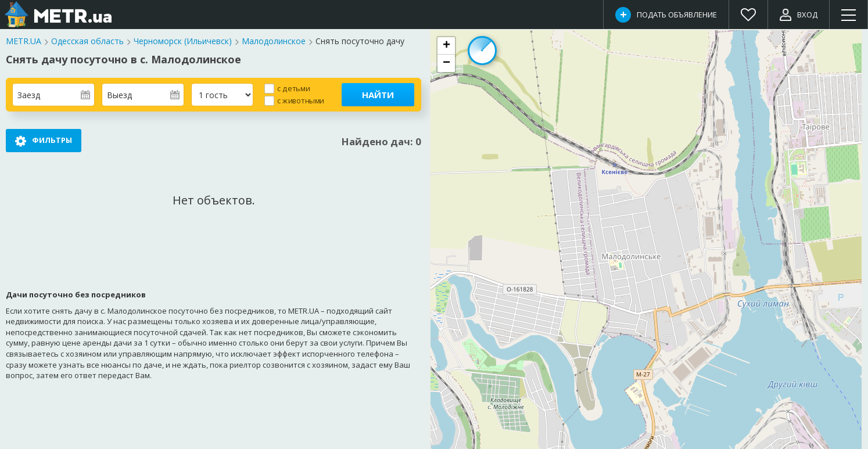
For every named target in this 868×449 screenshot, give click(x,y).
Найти (378, 95)
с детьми (293, 88)
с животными (301, 100)
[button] (446, 46)
